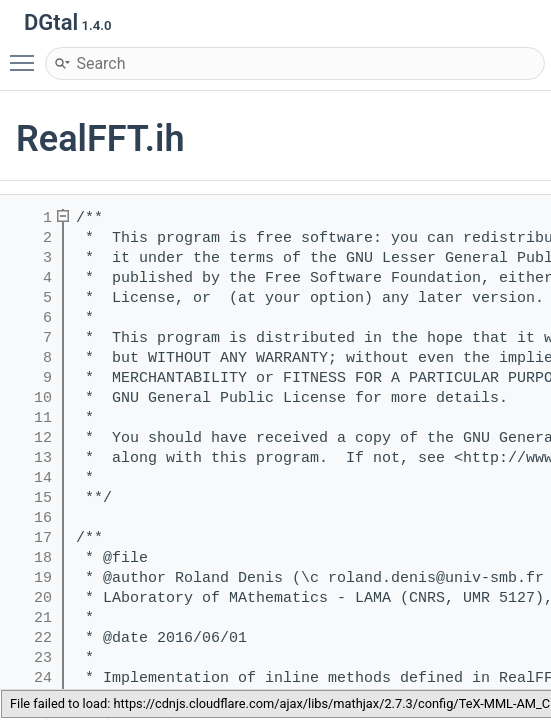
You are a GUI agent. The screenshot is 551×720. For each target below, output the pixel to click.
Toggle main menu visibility (27, 54)
